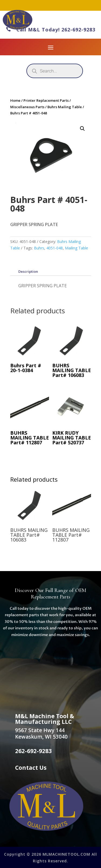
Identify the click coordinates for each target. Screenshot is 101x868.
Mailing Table (76, 248)
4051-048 (55, 248)
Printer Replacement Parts (46, 100)
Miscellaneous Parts (27, 107)
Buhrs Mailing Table (65, 107)
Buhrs (39, 248)
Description (28, 271)
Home (15, 100)
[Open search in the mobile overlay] (55, 71)
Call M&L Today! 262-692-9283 (51, 30)
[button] (82, 129)
